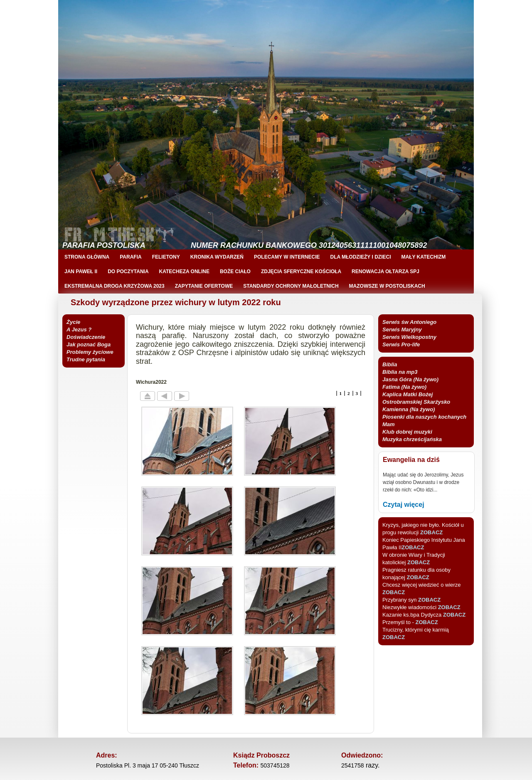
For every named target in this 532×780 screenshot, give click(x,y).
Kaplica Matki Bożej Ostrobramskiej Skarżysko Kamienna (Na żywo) (416, 402)
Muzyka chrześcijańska (412, 439)
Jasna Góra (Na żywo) (410, 379)
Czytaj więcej (404, 505)
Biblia (390, 364)
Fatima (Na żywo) (404, 387)
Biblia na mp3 (400, 372)
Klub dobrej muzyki (407, 432)
